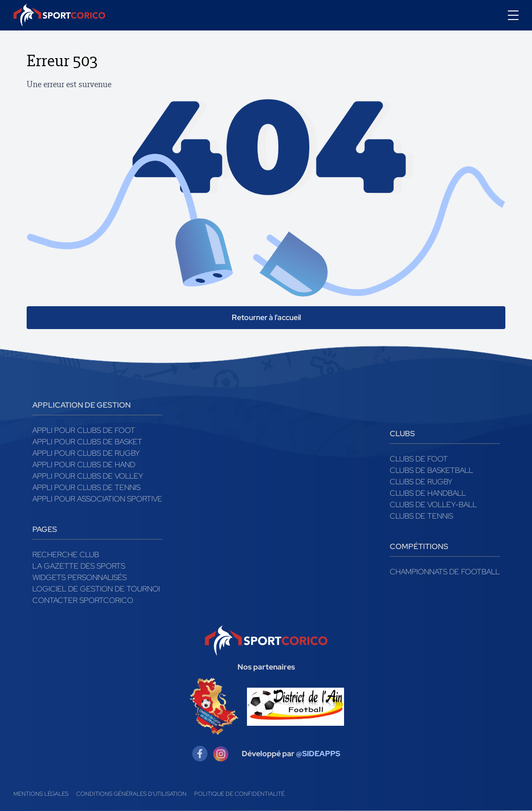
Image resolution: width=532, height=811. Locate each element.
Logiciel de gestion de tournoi (96, 589)
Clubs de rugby (421, 482)
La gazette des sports (79, 566)
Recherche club (66, 555)
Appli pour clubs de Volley (88, 476)
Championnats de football (445, 572)
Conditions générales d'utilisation (131, 794)
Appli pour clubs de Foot (84, 430)
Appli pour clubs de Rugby (86, 453)
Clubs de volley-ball (433, 505)
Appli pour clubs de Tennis (86, 487)
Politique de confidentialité (239, 794)
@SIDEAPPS (318, 754)
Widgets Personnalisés (79, 577)
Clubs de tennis (421, 516)
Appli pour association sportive (97, 499)
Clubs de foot (419, 459)
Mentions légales (41, 794)
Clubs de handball (428, 493)
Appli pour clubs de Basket (87, 442)
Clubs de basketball (431, 470)
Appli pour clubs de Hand (84, 465)
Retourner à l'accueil (266, 317)
